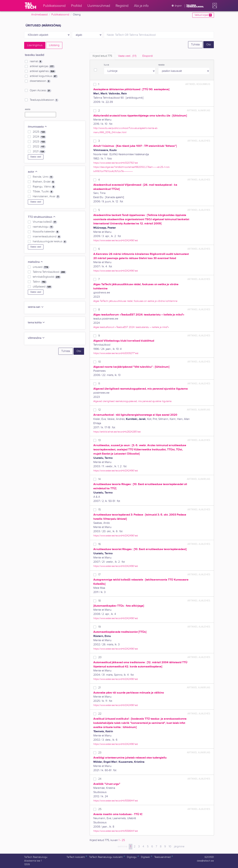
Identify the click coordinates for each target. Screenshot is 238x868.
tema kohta (36, 323)
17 (99, 575)
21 (99, 688)
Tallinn (40, 282)
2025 (39, 132)
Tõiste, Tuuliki (43, 192)
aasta (28, 109)
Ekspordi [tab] (148, 56)
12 (99, 410)
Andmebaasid (39, 15)
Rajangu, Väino (44, 187)
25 (100, 809)
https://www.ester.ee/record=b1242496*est (116, 240)
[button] (214, 6)
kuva (106, 65)
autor (33, 172)
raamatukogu (43, 227)
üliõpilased (42, 287)
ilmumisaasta (37, 127)
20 (100, 657)
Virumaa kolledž (45, 222)
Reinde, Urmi (43, 177)
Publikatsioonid (60, 15)
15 (99, 510)
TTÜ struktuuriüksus (42, 217)
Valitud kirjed (203, 15)
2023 (39, 142)
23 (100, 753)
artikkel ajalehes (43, 71)
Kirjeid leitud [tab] (102, 56)
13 (99, 440)
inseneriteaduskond (47, 237)
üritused (41, 267)
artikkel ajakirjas (42, 66)
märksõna (35, 262)
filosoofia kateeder (46, 232)
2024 (39, 137)
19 (99, 627)
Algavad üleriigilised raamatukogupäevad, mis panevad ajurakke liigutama (132, 401)
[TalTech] (30, 6)
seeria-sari (36, 307)
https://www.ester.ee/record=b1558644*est (116, 801)
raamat (36, 61)
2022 (39, 147)
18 (99, 601)
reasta (161, 65)
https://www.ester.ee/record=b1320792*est (116, 163)
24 (100, 779)
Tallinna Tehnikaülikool (49, 272)
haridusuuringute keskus (50, 242)
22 (100, 714)
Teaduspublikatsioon (44, 100)
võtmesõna (36, 338)
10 (100, 362)
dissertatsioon (40, 81)
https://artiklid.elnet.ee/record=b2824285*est (117, 432)
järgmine (179, 847)
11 (99, 384)
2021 (39, 152)
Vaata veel (36, 157)
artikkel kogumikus (44, 76)
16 (99, 544)
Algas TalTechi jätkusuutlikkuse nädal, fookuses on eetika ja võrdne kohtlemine (135, 301)
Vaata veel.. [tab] (127, 56)
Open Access (40, 91)
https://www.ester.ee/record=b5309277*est (116, 353)
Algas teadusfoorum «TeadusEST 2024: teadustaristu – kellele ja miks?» (131, 327)
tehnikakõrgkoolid (47, 277)
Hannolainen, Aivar (46, 197)
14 (99, 479)
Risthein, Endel (44, 182)
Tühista (195, 45)
